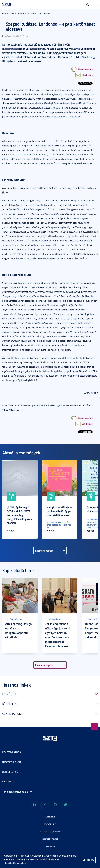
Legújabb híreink (14, 619)
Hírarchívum (32, 13)
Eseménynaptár (44, 551)
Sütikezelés (50, 817)
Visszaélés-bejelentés (50, 832)
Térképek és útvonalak (15, 792)
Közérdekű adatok (50, 839)
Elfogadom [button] (88, 860)
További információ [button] (16, 863)
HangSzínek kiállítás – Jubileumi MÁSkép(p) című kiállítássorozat (59, 511)
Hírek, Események (9, 13)
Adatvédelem (50, 824)
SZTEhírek (22, 13)
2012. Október (45, 13)
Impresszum (50, 846)
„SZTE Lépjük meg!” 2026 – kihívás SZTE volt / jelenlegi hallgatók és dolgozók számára (19, 515)
